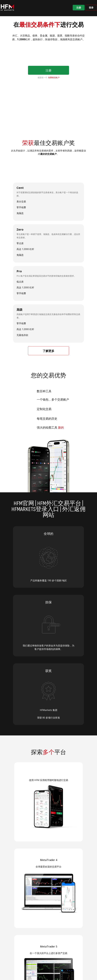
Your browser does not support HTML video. (48, 107)
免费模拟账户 (54, 77)
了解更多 (48, 351)
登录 (91, 8)
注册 (79, 8)
